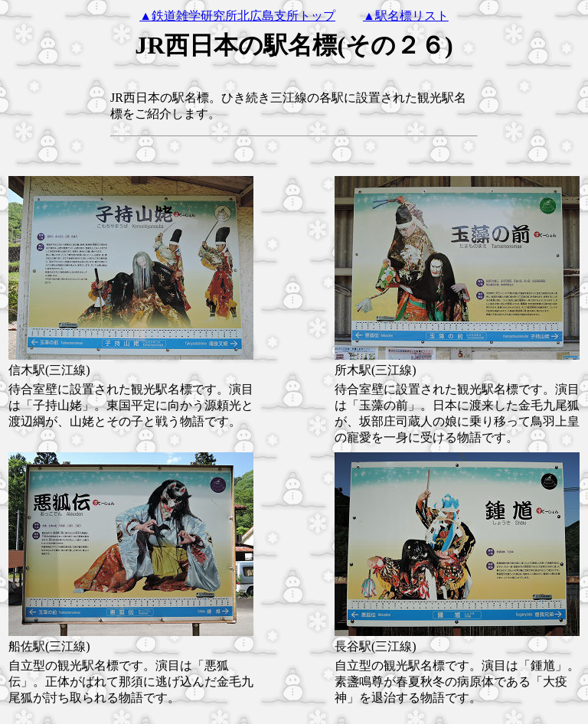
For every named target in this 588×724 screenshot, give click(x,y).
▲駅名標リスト (406, 16)
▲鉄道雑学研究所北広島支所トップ (237, 16)
